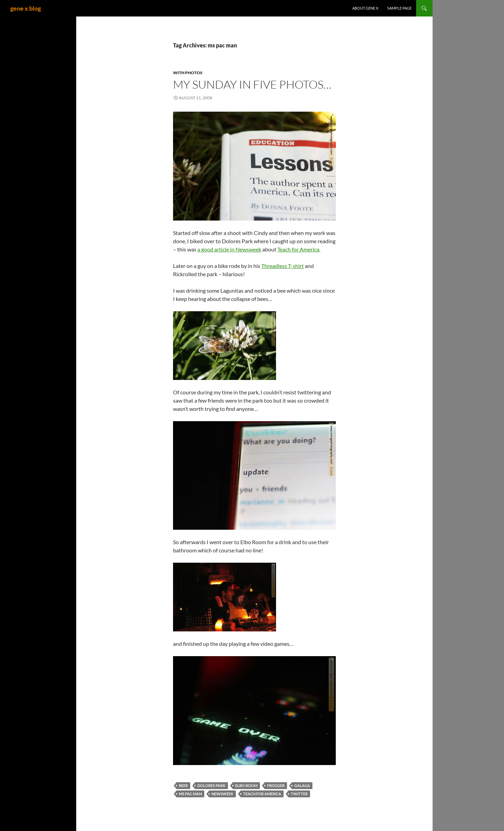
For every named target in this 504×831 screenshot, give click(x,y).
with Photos (188, 73)
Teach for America (298, 249)
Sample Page (399, 8)
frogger (276, 785)
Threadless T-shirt (283, 266)
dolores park (211, 785)
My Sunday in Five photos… (252, 84)
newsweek (222, 794)
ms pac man (190, 794)
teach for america (262, 794)
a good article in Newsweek (229, 249)
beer (183, 785)
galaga (302, 785)
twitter (299, 794)
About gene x (365, 8)
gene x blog (26, 8)
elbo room (246, 785)
